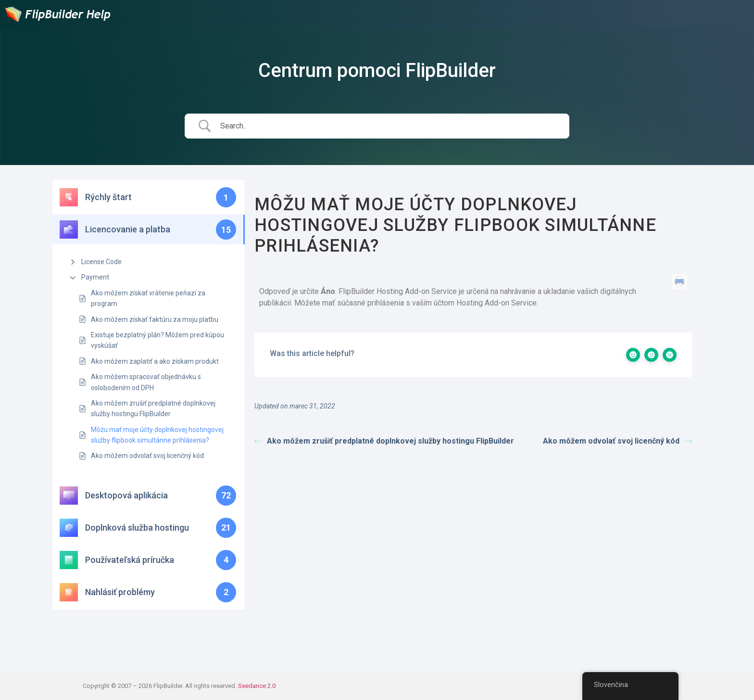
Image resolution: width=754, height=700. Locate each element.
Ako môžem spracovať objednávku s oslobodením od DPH (146, 382)
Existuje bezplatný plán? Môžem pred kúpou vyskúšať (157, 340)
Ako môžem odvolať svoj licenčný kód (147, 456)
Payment (95, 277)
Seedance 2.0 (257, 686)
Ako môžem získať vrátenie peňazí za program (148, 298)
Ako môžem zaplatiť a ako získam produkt (155, 361)
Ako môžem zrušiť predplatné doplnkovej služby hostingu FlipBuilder (153, 408)
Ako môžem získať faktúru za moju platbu (155, 319)
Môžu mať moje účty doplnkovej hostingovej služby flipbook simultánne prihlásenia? (157, 435)
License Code (101, 262)
